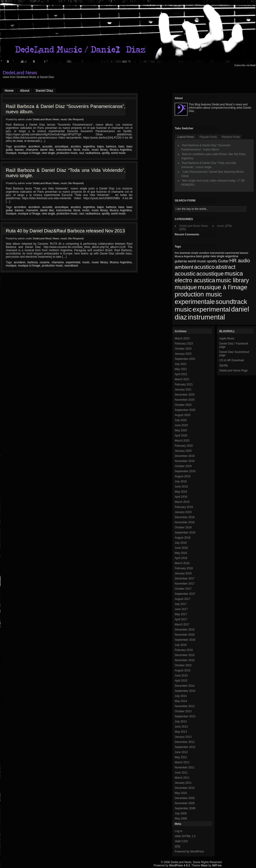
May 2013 (181, 732)
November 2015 (185, 660)
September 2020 (185, 410)
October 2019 (183, 466)
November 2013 (185, 706)
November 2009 (185, 803)
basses (19, 150)
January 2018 (183, 573)
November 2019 (185, 461)
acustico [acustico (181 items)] (205, 267)
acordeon (34, 146)
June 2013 (181, 727)
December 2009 (185, 798)
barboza (111, 146)
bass (121, 146)
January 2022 (183, 354)
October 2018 (183, 527)
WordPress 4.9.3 (179, 865)
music (64, 119)
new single (48, 153)
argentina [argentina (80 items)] (232, 256)
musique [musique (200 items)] (186, 287)
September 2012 (185, 747)
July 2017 (181, 604)
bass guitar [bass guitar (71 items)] (203, 256)
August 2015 (182, 670)
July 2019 (181, 481)
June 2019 (181, 487)
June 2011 (181, 773)
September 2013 (185, 716)
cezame (45, 262)
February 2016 (184, 650)
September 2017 (185, 594)
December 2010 (185, 788)
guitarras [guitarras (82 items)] (181, 261)
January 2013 (183, 737)
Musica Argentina (121, 150)
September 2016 (185, 640)
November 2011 (185, 767)
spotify (106, 153)
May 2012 (181, 757)
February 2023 (184, 344)
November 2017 (185, 584)
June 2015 (181, 676)
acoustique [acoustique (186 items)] (210, 274)
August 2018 (182, 538)
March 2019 (182, 502)
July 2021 (181, 364)
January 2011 (183, 783)
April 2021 (181, 374)
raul (82, 153)
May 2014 (181, 701)
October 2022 (183, 349)
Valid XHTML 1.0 (185, 836)
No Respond (76, 119)
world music (118, 153)
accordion (20, 146)
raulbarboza (93, 153)
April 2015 (181, 681)
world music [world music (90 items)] (197, 261)
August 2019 (182, 476)
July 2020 (181, 420)
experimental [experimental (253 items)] (212, 309)
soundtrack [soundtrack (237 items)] (231, 302)
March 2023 (182, 338)
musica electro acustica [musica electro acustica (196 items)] (209, 277)
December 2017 (185, 579)
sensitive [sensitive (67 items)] (204, 253)
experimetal (73, 262)
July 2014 (181, 696)
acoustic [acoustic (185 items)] (185, 274)
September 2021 (185, 359)
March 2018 (182, 563)
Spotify (224, 365)
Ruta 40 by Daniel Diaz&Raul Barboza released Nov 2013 (65, 231)
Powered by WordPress (189, 852)
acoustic (47, 146)
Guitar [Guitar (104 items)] (223, 261)
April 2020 (181, 436)
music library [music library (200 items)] (232, 280)
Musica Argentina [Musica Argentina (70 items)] (185, 256)
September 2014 (185, 691)
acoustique (62, 146)
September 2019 (185, 471)
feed (253, 65)
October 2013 (183, 711)
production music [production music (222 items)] (198, 294)
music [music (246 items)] (183, 309)
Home (9, 91)
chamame (32, 150)
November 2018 (185, 522)
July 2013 (181, 722)
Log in (179, 831)
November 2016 (185, 635)
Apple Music (227, 338)
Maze (204, 865)
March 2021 (182, 379)
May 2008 (181, 819)
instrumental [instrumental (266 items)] (207, 317)
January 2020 (183, 451)
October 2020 (183, 405)
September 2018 (185, 533)
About (25, 91)
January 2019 (183, 512)
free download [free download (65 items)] (182, 253)
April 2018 (181, 558)
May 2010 (181, 793)
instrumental (64, 150)
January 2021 (183, 390)
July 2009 (181, 813)
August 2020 (182, 415)
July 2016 (181, 645)
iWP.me (217, 865)
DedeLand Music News (46, 119)
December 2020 (185, 395)
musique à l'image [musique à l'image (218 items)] (222, 287)
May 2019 (181, 492)
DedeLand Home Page (233, 371)
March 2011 (182, 778)
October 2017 (183, 589)
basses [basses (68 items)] (244, 253)
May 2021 (181, 369)
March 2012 (182, 762)
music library (100, 150)
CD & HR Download (232, 360)
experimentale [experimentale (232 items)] (195, 302)
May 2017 (181, 614)
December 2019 (185, 456)
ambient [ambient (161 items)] (184, 267)
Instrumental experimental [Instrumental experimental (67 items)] (224, 253)
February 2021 (184, 384)
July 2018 (181, 543)
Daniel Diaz (44, 91)
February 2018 (184, 568)
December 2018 (185, 517)
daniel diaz (47, 150)
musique (11, 153)
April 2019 (181, 497)
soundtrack (71, 266)
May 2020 (181, 430)
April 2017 (181, 619)
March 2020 (182, 441)
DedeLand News (20, 73)
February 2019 (184, 507)
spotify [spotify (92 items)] (212, 261)
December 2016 (185, 630)
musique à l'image (29, 153)
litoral (77, 150)
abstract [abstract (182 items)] (226, 267)
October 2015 (183, 665)
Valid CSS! (181, 841)
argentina (89, 146)
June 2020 (181, 425)
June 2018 (181, 548)
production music (67, 153)
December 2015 (185, 655)
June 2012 (181, 752)
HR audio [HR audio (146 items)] (240, 261)
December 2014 (185, 686)
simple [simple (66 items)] (195, 253)
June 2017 (181, 609)
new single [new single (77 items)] (217, 256)
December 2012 (185, 742)
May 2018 (181, 553)
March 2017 (182, 624)
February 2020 (184, 446)
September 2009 (185, 808)
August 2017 (182, 599)
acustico (76, 146)
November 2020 (185, 400)
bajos (100, 146)
